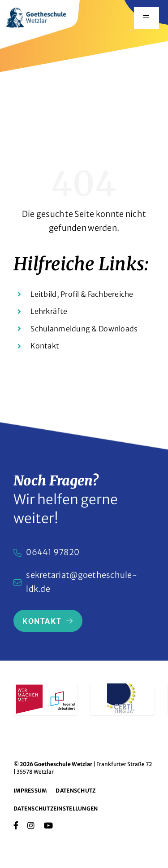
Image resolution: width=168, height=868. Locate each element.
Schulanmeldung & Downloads (84, 329)
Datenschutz (75, 791)
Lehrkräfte (49, 311)
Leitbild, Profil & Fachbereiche (82, 294)
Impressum (30, 791)
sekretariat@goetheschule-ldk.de (82, 582)
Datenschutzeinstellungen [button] (56, 809)
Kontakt (45, 346)
